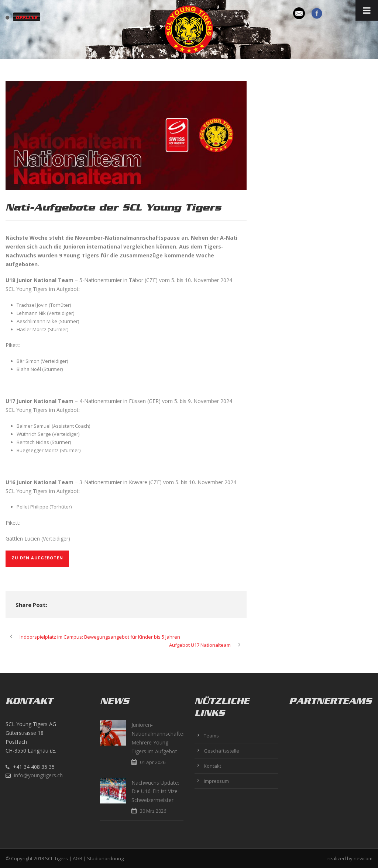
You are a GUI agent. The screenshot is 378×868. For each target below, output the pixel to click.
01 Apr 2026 (153, 762)
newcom (363, 858)
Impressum (216, 781)
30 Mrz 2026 (153, 811)
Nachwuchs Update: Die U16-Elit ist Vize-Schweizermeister (155, 791)
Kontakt (212, 766)
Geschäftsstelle (221, 751)
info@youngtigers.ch (38, 775)
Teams (211, 736)
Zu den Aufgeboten (37, 558)
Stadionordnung (105, 858)
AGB (78, 858)
